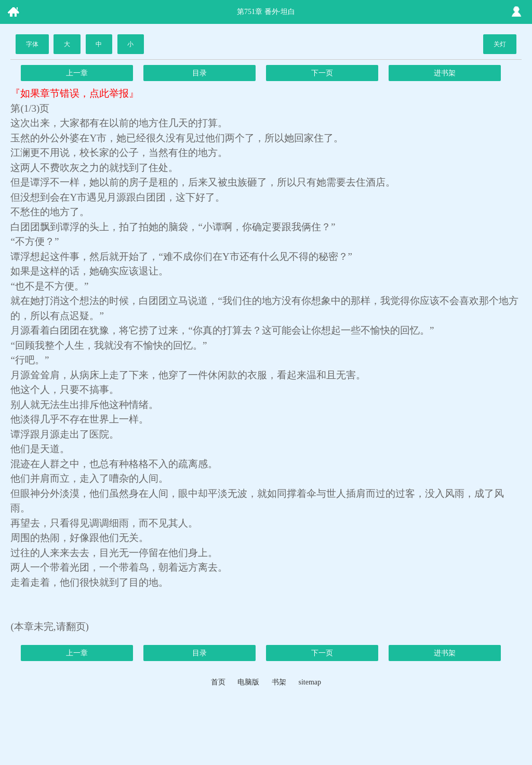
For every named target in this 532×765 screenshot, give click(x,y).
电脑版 (248, 682)
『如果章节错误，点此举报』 (75, 93)
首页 (218, 682)
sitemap (310, 682)
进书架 (445, 73)
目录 (199, 73)
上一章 (77, 73)
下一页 (322, 73)
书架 (279, 682)
